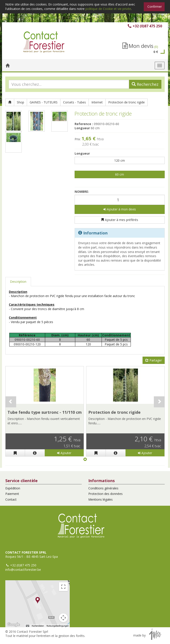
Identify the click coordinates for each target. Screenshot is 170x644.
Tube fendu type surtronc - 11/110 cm (45, 412)
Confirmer (155, 7)
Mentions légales (100, 499)
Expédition (13, 488)
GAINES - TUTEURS (44, 102)
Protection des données (105, 494)
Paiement (12, 494)
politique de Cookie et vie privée (108, 9)
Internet (97, 102)
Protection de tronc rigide (127, 102)
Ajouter (64, 453)
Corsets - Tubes (74, 102)
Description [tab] (18, 282)
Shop (20, 102)
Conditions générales (103, 488)
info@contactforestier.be (23, 570)
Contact (11, 499)
